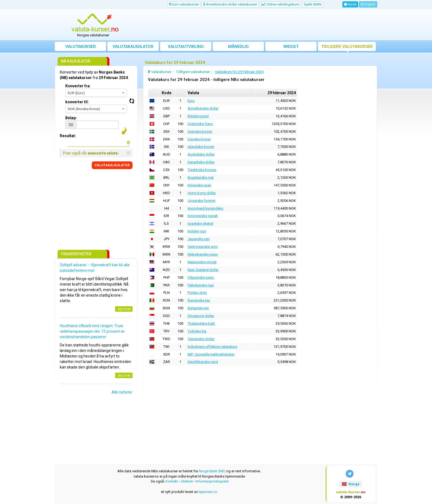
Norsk (350, 4)
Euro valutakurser (184, 4)
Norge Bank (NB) (212, 471)
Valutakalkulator (133, 47)
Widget (291, 47)
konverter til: (77, 102)
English (368, 4)
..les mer (124, 309)
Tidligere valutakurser (347, 47)
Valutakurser (81, 47)
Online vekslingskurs (280, 4)
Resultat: (68, 136)
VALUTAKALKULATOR (112, 165)
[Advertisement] (256, 25)
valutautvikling (186, 47)
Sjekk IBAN (312, 4)
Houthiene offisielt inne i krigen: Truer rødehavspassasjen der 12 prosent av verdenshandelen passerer (92, 331)
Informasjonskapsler (212, 481)
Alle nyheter (122, 392)
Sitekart (187, 481)
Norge (351, 484)
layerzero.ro (208, 492)
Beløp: (71, 118)
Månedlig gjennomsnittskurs (238, 48)
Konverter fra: (78, 86)
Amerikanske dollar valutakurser (230, 4)
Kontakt (172, 481)
